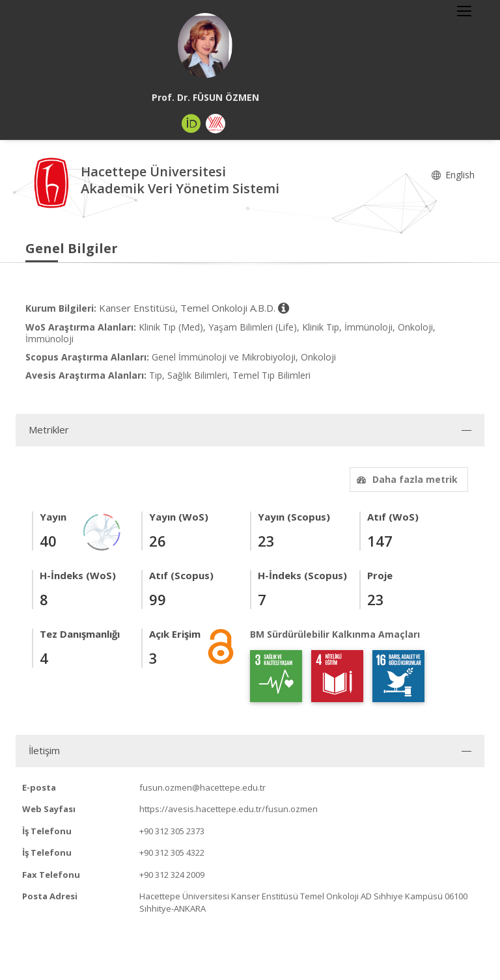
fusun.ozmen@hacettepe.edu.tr (202, 787)
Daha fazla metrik (406, 479)
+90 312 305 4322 (172, 852)
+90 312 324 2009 (172, 875)
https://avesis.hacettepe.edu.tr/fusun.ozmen (229, 809)
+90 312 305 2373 (172, 831)
